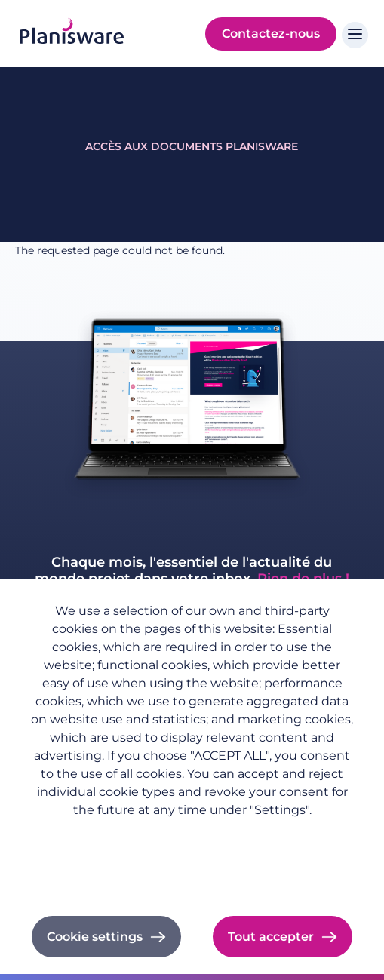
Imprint (192, 855)
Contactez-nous (271, 34)
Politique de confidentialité (192, 834)
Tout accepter (271, 937)
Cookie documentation (192, 875)
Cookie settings (95, 937)
